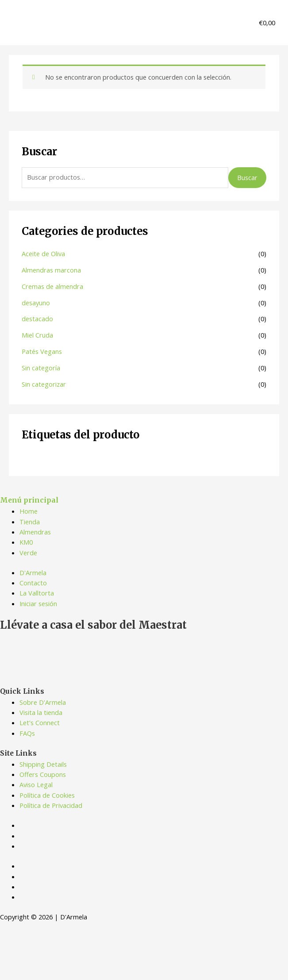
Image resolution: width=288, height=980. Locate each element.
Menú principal (29, 500)
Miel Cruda (37, 335)
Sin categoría (41, 368)
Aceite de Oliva (43, 254)
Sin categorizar (44, 384)
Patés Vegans (42, 351)
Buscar (247, 177)
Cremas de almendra (52, 286)
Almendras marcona (51, 270)
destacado (37, 319)
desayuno (36, 303)
